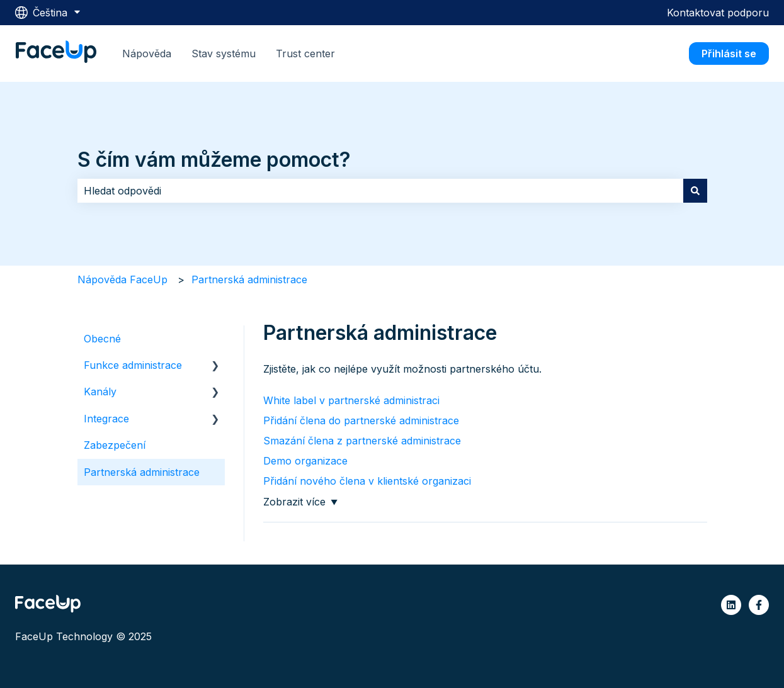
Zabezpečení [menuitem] (115, 445)
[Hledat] (695, 191)
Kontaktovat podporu (718, 13)
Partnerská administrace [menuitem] (142, 472)
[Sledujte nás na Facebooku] (759, 605)
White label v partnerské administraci (351, 400)
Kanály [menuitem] (100, 392)
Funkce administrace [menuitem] (133, 365)
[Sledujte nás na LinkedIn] (731, 605)
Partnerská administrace (249, 279)
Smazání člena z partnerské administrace (362, 441)
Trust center (305, 54)
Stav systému (224, 54)
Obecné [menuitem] (102, 339)
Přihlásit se (729, 54)
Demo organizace (305, 461)
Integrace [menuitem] (106, 419)
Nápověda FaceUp (122, 279)
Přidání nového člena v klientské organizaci (367, 481)
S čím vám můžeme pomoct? (214, 160)
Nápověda (147, 54)
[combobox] (380, 191)
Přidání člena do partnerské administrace (361, 420)
